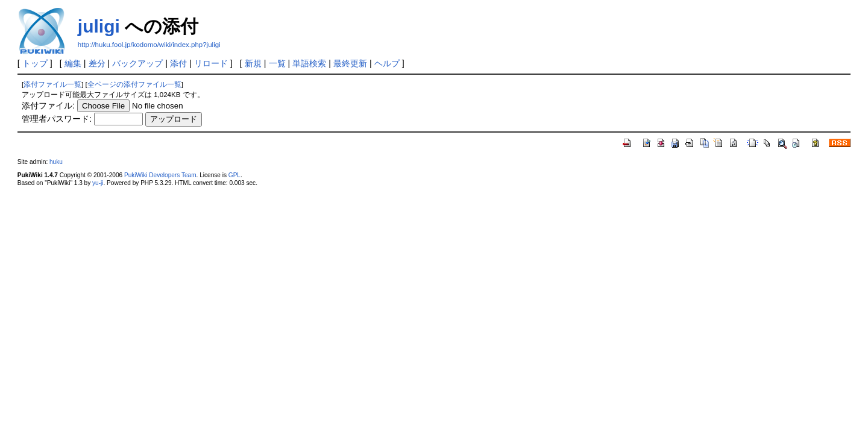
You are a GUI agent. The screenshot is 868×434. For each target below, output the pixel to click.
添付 (178, 63)
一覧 (277, 63)
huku (56, 162)
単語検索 (309, 63)
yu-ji (98, 183)
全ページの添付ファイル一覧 (134, 84)
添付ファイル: (48, 105)
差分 (97, 63)
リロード (211, 63)
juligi (99, 26)
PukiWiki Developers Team (160, 175)
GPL (234, 175)
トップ (35, 63)
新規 (253, 63)
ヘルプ (387, 63)
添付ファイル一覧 (52, 84)
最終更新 (350, 63)
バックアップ (137, 63)
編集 (73, 63)
